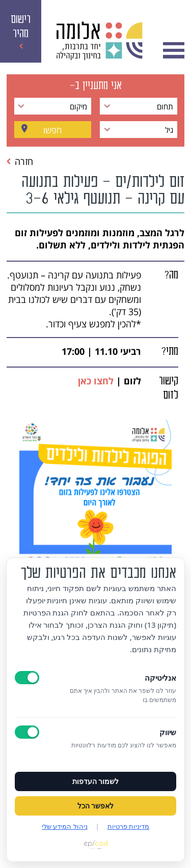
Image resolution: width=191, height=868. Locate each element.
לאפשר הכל (96, 806)
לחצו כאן (96, 381)
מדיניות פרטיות (128, 826)
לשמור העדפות (96, 781)
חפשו (52, 130)
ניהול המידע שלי (65, 826)
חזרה (20, 161)
